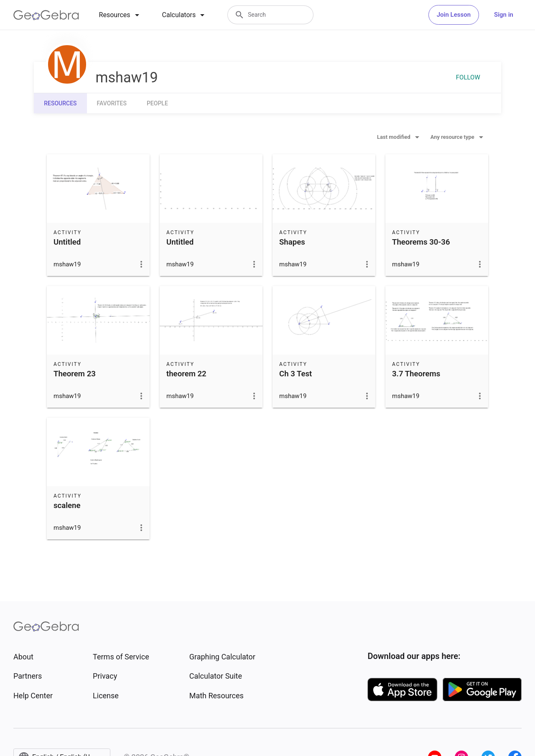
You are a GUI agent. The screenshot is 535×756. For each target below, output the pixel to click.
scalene (67, 506)
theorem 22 (186, 374)
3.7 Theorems (416, 374)
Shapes (292, 242)
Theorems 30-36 (421, 242)
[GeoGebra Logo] (46, 15)
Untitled (67, 242)
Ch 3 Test (296, 374)
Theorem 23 (75, 374)
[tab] (121, 15)
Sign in (504, 15)
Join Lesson (454, 15)
